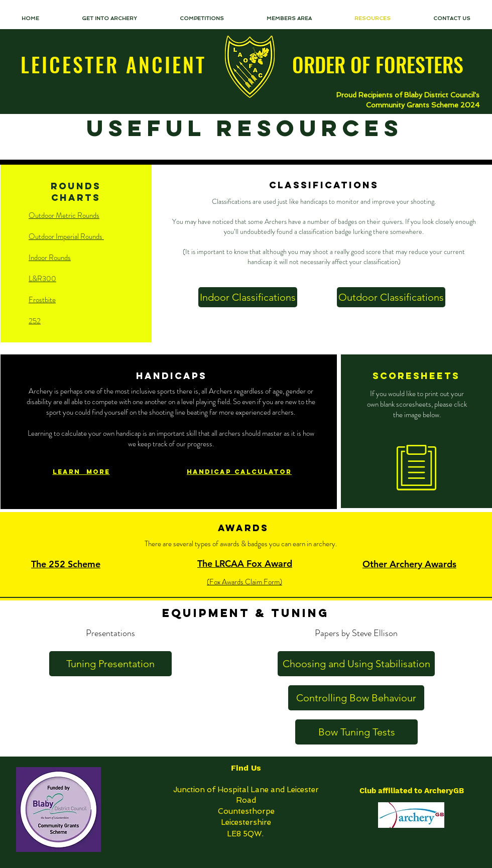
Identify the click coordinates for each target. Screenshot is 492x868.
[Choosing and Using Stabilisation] (356, 664)
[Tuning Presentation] (110, 664)
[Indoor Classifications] (248, 297)
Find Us (246, 768)
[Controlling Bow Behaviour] (356, 698)
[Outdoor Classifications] (391, 297)
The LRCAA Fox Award (245, 564)
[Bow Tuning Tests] (356, 732)
